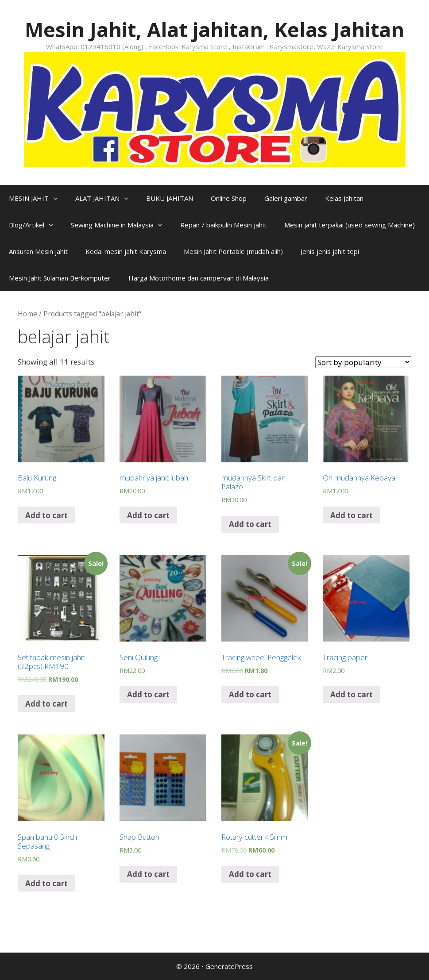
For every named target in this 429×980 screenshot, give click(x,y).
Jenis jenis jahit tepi (330, 251)
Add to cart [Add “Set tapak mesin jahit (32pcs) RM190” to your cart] (46, 704)
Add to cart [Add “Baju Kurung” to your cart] (46, 515)
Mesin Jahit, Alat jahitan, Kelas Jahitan (214, 29)
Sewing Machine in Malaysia (121, 225)
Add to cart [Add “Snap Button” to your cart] (148, 874)
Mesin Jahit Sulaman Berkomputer (60, 278)
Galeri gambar (286, 198)
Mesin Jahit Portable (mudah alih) (233, 251)
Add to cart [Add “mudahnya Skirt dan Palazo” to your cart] (250, 524)
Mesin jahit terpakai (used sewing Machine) (350, 225)
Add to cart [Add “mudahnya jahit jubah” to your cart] (148, 515)
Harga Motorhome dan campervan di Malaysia (199, 278)
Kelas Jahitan (344, 198)
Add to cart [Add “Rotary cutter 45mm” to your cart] (250, 874)
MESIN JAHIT (38, 198)
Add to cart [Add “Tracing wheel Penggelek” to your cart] (250, 694)
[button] (58, 198)
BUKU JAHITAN (170, 198)
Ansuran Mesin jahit (38, 251)
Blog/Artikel (35, 225)
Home (27, 314)
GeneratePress (229, 966)
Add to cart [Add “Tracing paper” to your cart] (352, 694)
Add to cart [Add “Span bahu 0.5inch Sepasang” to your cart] (46, 883)
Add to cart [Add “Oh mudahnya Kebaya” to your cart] (352, 515)
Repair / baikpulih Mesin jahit (223, 225)
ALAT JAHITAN (106, 198)
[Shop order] (363, 362)
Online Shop (229, 198)
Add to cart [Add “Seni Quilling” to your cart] (148, 694)
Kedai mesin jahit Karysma (126, 251)
